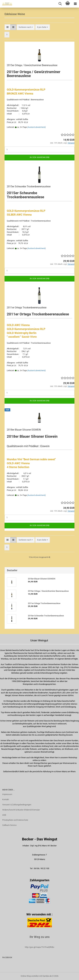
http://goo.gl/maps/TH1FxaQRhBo (39, 947)
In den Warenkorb (40, 157)
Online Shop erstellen (30, 976)
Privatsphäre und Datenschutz (15, 820)
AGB (4, 815)
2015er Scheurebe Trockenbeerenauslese (29, 186)
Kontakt (6, 799)
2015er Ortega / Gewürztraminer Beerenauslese (32, 65)
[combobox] (26, 27)
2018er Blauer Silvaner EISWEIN (24, 430)
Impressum (7, 794)
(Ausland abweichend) (36, 127)
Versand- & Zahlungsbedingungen (17, 805)
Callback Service (9, 825)
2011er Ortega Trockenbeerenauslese (27, 308)
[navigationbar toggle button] (75, 4)
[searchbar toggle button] (60, 4)
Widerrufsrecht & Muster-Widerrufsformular (21, 810)
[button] (8, 27)
